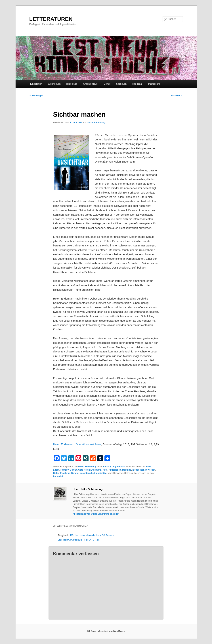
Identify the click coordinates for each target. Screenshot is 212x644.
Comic (107, 84)
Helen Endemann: (77, 444)
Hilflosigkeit (115, 470)
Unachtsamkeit (87, 473)
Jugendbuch (54, 84)
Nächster (177, 95)
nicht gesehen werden (144, 470)
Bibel (149, 467)
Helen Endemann (93, 470)
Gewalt (73, 470)
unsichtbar (102, 473)
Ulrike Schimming (96, 122)
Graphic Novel (91, 84)
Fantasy (107, 467)
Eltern (56, 470)
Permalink (58, 476)
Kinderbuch (36, 84)
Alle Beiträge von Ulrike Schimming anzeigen (97, 514)
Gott (80, 470)
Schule (75, 473)
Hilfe (105, 470)
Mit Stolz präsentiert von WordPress (106, 631)
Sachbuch (121, 84)
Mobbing (127, 470)
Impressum (154, 84)
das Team (137, 84)
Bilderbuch (72, 84)
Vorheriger (36, 95)
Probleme (65, 473)
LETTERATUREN (51, 19)
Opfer (56, 473)
